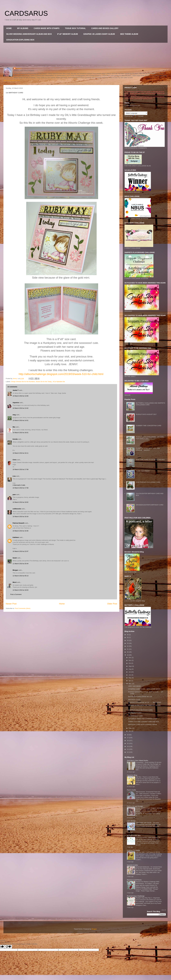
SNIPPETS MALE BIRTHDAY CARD (140, 710)
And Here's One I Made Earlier (138, 760)
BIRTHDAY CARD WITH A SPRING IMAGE (143, 725)
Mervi (15, 582)
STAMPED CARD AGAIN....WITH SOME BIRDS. (144, 689)
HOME (9, 28)
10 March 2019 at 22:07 (20, 551)
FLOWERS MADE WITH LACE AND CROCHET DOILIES (148, 449)
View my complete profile (12, 80)
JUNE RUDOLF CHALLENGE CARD (148, 482)
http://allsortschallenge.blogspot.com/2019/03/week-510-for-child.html (61, 374)
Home (62, 604)
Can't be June (140, 852)
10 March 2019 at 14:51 (20, 420)
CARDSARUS (26, 13)
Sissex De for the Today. (44, 382)
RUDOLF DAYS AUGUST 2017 (146, 414)
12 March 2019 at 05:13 (20, 576)
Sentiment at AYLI (142, 838)
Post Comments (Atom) (23, 608)
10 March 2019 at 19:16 (20, 517)
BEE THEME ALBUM (129, 34)
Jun (130, 675)
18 (128, 735)
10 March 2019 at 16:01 (20, 433)
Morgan (15, 570)
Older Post (112, 604)
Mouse (138, 808)
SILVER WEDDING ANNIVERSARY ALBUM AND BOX (29, 34)
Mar (130, 684)
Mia (14, 427)
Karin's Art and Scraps (135, 806)
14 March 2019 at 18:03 (20, 590)
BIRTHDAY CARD (134, 700)
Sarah (15, 558)
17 (128, 738)
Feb (130, 728)
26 (128, 635)
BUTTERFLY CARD (135, 713)
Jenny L (19, 68)
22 (128, 646)
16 (128, 741)
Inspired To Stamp (133, 850)
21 (128, 649)
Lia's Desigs (131, 821)
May (130, 678)
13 (128, 749)
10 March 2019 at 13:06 (20, 396)
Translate (138, 116)
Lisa (14, 476)
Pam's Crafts (131, 790)
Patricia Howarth (19, 523)
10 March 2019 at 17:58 (20, 469)
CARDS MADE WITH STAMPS (47, 28)
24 (128, 640)
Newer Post (11, 604)
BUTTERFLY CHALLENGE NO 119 (140, 697)
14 (128, 746)
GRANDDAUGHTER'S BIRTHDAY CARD (149, 505)
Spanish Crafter (132, 865)
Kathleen (16, 537)
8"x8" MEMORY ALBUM (68, 34)
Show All (164, 910)
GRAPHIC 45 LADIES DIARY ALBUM (99, 34)
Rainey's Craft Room (134, 880)
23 (128, 643)
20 (128, 652)
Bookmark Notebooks (143, 867)
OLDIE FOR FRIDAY (143, 471)
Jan (130, 731)
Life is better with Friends (144, 823)
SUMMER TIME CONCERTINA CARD (148, 426)
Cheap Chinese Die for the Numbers (23, 382)
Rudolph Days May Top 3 (144, 898)
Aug (130, 669)
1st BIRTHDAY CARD (135, 716)
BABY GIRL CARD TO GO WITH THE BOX (150, 460)
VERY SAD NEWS (134, 686)
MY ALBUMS (23, 28)
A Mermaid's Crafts (19, 485)
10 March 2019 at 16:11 (20, 453)
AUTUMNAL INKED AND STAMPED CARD (143, 719)
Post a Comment (16, 594)
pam (14, 495)
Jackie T (16, 390)
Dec (130, 658)
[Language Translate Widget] (136, 113)
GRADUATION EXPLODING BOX (20, 40)
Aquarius (16, 403)
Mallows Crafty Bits (134, 836)
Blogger (94, 929)
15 (128, 743)
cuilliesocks (17, 509)
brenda (15, 439)
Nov (130, 660)
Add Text (139, 777)
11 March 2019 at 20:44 (20, 564)
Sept (130, 666)
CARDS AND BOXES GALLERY (105, 28)
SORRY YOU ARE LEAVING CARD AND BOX (144, 722)
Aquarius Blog (132, 775)
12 (128, 752)
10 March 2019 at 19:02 (20, 502)
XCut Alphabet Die (59, 382)
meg (14, 415)
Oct (130, 663)
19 (128, 655)
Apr (130, 681)
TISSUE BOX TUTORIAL (75, 28)
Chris (15, 460)
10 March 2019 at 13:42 (20, 408)
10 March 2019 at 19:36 (20, 531)
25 (128, 637)
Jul (130, 672)
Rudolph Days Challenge (136, 896)
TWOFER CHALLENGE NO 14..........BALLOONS (145, 702)
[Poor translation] (8, 947)
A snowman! (140, 762)
